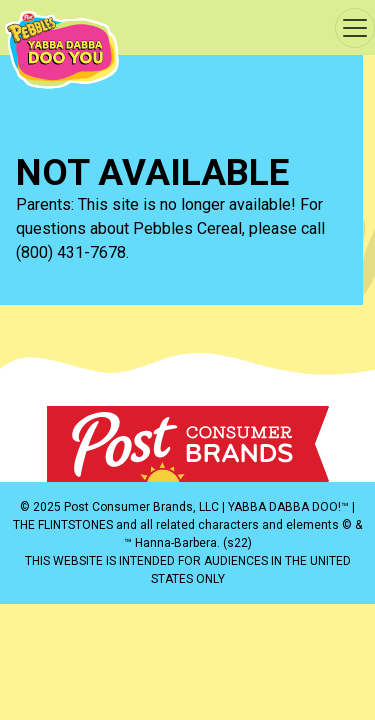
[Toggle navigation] (355, 28)
